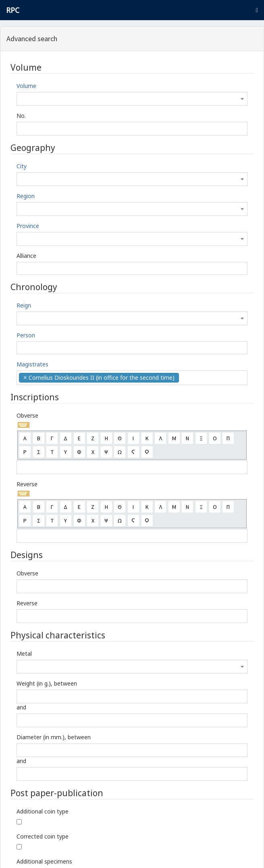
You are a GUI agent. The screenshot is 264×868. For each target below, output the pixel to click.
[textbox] (132, 99)
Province (28, 226)
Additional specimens (44, 861)
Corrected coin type (43, 836)
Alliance (26, 256)
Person (26, 335)
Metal (24, 654)
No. (21, 116)
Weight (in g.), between (47, 683)
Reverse (27, 484)
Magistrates (32, 364)
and (21, 707)
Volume (26, 86)
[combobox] (132, 99)
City (22, 166)
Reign (24, 305)
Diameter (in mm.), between (54, 737)
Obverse (27, 415)
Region (26, 196)
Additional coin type (43, 811)
